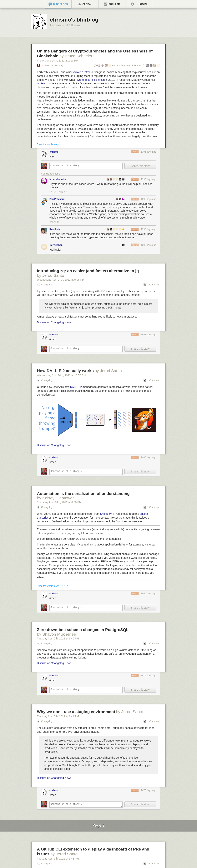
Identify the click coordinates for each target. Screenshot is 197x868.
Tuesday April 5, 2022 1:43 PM (58, 859)
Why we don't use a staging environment (76, 712)
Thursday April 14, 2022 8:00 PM (59, 502)
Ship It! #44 (107, 514)
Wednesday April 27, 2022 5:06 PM (61, 280)
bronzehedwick (58, 179)
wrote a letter (82, 72)
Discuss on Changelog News (54, 322)
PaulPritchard (57, 199)
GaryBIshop (56, 245)
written (41, 83)
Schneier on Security (52, 66)
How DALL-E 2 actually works (65, 371)
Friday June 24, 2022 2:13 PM (58, 61)
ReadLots (55, 229)
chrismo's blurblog (74, 20)
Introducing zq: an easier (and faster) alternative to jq (88, 271)
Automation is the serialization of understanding (83, 493)
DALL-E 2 (76, 387)
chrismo (54, 152)
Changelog (47, 285)
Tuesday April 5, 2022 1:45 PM (58, 639)
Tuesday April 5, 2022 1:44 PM (58, 716)
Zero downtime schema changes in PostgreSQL (83, 630)
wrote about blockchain (91, 80)
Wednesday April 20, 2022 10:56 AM (61, 375)
